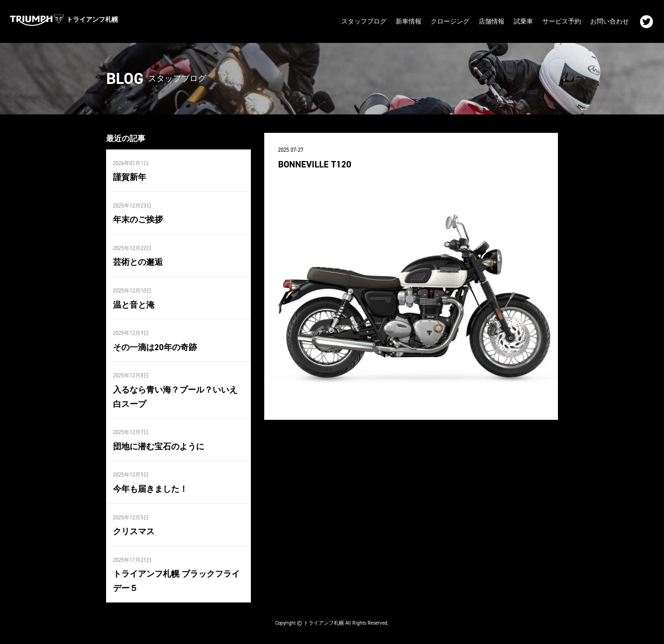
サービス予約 (562, 21)
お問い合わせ (610, 21)
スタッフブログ (364, 21)
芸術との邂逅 (138, 262)
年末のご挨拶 (138, 220)
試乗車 (523, 21)
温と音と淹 (134, 305)
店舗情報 (492, 21)
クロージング (450, 21)
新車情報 (409, 21)
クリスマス (134, 531)
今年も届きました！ (150, 489)
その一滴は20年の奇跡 (155, 347)
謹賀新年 (130, 177)
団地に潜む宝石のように (159, 447)
